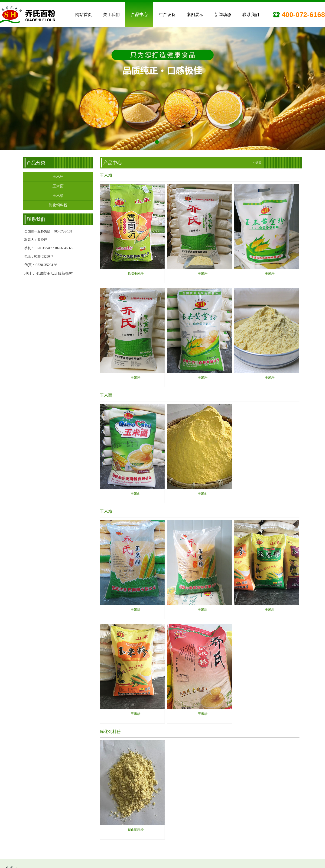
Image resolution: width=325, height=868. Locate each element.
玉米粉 (58, 177)
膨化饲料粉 (58, 205)
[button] (157, 141)
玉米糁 (58, 196)
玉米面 (58, 186)
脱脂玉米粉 (136, 274)
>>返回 (257, 163)
